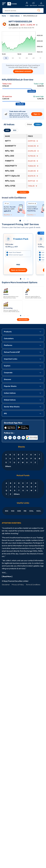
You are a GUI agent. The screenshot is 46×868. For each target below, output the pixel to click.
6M (34, 58)
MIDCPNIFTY (11, 166)
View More (23, 192)
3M (27, 58)
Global (29, 124)
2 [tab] (24, 221)
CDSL (31, 511)
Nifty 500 (10, 171)
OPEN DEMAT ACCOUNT (23, 71)
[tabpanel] (14, 209)
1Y (40, 58)
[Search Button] (39, 10)
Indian (38, 124)
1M (20, 58)
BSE (7, 511)
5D (13, 58)
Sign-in (37, 114)
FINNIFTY (10, 161)
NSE (13, 511)
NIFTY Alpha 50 (12, 176)
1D (6, 58)
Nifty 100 (9, 151)
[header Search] (22, 11)
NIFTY (8, 141)
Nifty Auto (10, 181)
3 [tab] (28, 221)
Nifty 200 (10, 156)
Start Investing (23, 320)
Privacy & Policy (18, 585)
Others (8, 466)
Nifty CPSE (10, 186)
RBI (25, 511)
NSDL (39, 511)
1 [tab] (21, 221)
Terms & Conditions (33, 585)
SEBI (19, 511)
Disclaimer (6, 585)
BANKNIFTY (11, 146)
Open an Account (18, 270)
